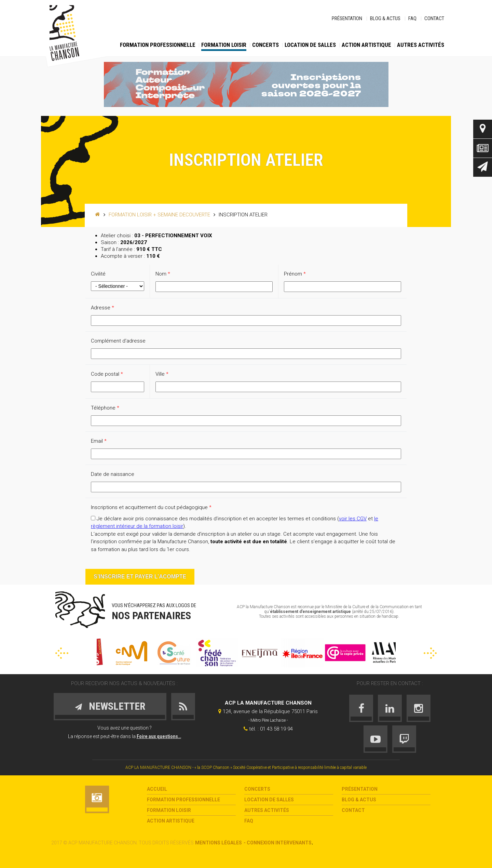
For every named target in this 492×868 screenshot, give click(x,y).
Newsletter (483, 167)
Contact (434, 18)
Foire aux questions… (159, 736)
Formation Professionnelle (158, 45)
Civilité (98, 274)
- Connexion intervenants (278, 843)
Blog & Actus (385, 18)
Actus (483, 148)
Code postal (107, 374)
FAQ (412, 18)
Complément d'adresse (118, 341)
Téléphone (105, 408)
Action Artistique (366, 45)
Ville (162, 374)
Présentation (347, 18)
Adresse (102, 308)
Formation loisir (224, 45)
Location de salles (310, 45)
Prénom (295, 274)
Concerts (265, 45)
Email (99, 441)
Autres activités (421, 45)
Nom (163, 274)
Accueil (157, 789)
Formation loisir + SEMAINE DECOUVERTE (159, 215)
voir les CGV (353, 519)
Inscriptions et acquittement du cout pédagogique (151, 507)
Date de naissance (113, 474)
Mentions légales (218, 843)
